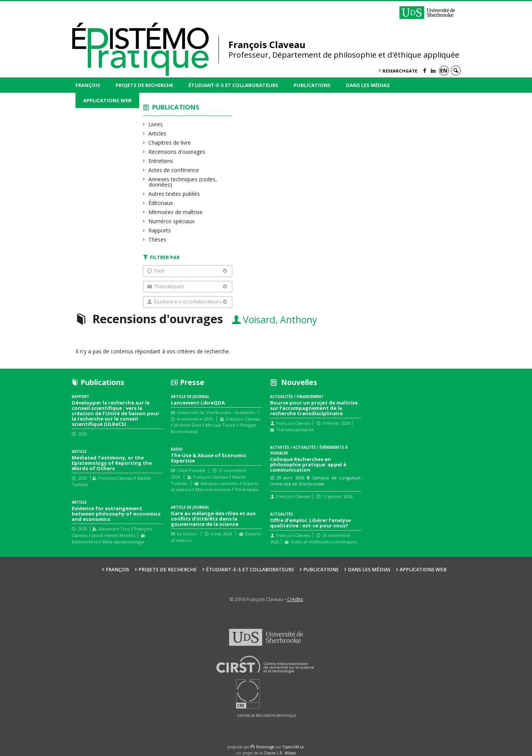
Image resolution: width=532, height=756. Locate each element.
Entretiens (161, 161)
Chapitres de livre (170, 143)
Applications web (107, 100)
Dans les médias (368, 85)
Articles (158, 133)
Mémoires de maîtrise (176, 212)
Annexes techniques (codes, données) (183, 182)
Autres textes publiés (174, 194)
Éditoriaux (161, 203)
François (88, 85)
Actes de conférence (174, 170)
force (265, 747)
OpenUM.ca (293, 747)
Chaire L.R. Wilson (280, 753)
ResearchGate (400, 71)
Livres (156, 124)
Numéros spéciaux (172, 221)
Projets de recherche (144, 85)
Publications (312, 85)
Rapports (160, 230)
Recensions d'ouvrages (177, 152)
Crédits (295, 599)
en (444, 70)
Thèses (158, 239)
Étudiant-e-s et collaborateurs (233, 85)
